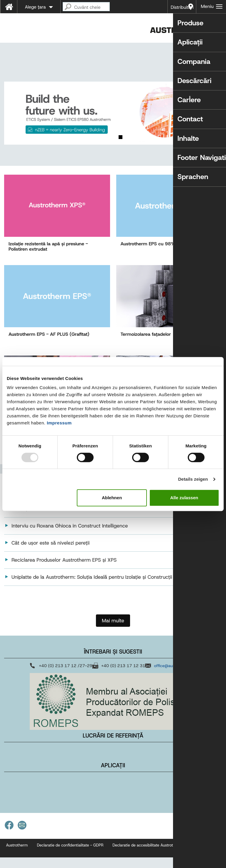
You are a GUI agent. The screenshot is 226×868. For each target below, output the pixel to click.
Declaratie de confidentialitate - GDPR (70, 856)
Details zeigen (193, 479)
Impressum (59, 423)
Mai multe (113, 631)
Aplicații (113, 776)
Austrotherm (17, 856)
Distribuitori (182, 7)
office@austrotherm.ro (175, 676)
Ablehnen (112, 498)
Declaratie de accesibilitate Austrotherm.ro (149, 856)
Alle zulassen (184, 498)
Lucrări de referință (113, 746)
